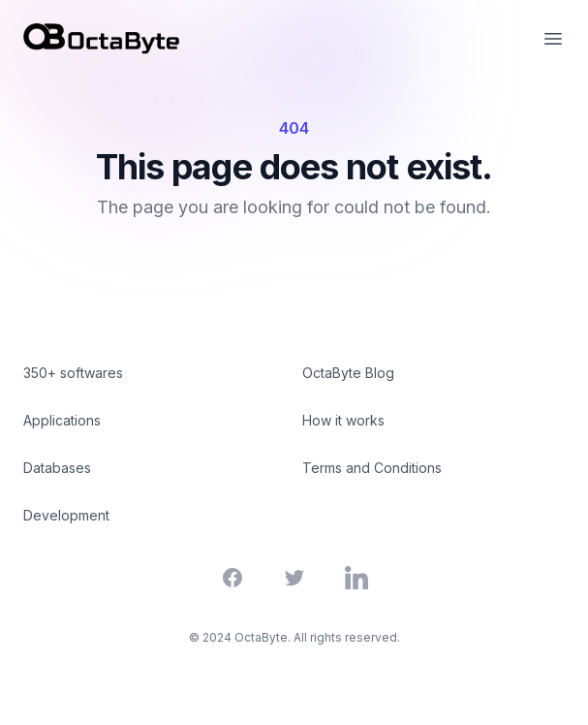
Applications (62, 420)
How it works (343, 420)
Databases (57, 468)
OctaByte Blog (348, 373)
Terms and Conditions (372, 468)
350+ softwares (73, 373)
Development (66, 515)
